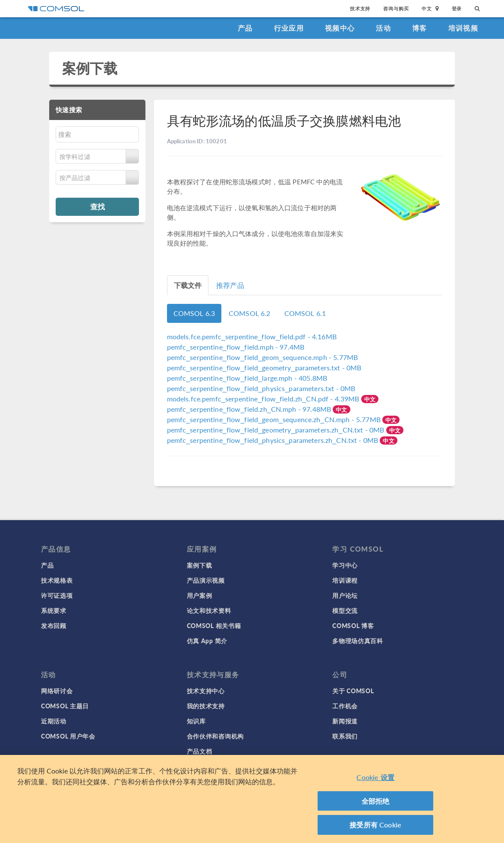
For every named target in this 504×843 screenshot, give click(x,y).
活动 (383, 28)
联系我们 (345, 736)
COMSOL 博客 (353, 625)
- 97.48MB (250, 409)
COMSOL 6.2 (250, 313)
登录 (457, 8)
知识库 (196, 721)
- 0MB (264, 368)
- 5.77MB (263, 357)
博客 (420, 28)
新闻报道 (345, 721)
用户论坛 (345, 595)
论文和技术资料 (209, 610)
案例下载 (90, 68)
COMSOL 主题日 (65, 706)
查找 (98, 206)
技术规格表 (57, 580)
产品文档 (200, 751)
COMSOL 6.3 (194, 313)
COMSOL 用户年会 (68, 736)
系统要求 (54, 610)
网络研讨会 (57, 691)
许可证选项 (57, 595)
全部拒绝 (376, 804)
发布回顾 (54, 625)
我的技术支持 (206, 706)
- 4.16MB (252, 336)
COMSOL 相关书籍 (214, 625)
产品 (245, 28)
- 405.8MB (247, 378)
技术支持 (360, 8)
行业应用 (289, 28)
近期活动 (54, 721)
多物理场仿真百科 (358, 641)
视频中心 (340, 28)
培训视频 (463, 28)
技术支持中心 (206, 691)
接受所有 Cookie (375, 828)
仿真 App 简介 (207, 641)
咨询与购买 (396, 8)
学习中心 (345, 565)
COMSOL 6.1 (305, 313)
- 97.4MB (236, 347)
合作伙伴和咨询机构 (215, 736)
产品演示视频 (206, 580)
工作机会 (345, 706)
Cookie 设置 (375, 780)
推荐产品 (230, 285)
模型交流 (345, 610)
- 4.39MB (264, 399)
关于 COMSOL (353, 691)
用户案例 (200, 595)
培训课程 (345, 580)
